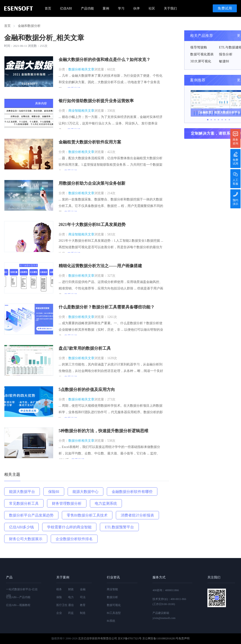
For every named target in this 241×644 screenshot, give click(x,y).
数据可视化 (114, 605)
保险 (59, 597)
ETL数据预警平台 (119, 527)
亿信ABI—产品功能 (18, 597)
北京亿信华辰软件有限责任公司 (98, 638)
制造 (83, 613)
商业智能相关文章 (81, 111)
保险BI (54, 492)
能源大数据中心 (86, 492)
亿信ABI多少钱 (22, 527)
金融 (83, 589)
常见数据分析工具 (24, 503)
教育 (83, 605)
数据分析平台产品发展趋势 (31, 515)
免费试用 (225, 8)
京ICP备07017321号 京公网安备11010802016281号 (148, 638)
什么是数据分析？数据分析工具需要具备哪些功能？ (107, 307)
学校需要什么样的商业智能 (69, 527)
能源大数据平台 (22, 492)
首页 (48, 8)
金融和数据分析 (29, 26)
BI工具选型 (114, 613)
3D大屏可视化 (201, 61)
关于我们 (170, 8)
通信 (71, 605)
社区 (152, 8)
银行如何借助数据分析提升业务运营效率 (96, 101)
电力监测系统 (106, 503)
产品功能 (87, 8)
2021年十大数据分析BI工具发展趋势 (92, 225)
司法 (83, 597)
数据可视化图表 (202, 54)
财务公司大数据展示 (26, 539)
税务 (59, 589)
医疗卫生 (62, 605)
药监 (71, 613)
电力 (71, 597)
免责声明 (184, 638)
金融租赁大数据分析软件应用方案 (90, 142)
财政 (71, 589)
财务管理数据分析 (67, 503)
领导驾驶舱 (199, 47)
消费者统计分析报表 (137, 515)
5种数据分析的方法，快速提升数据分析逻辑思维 (103, 431)
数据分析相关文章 (81, 69)
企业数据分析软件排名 (74, 539)
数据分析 (112, 597)
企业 (59, 613)
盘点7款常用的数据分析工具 (85, 348)
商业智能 (112, 589)
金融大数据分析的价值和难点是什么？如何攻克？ (105, 60)
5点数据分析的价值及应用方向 (87, 390)
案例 (106, 8)
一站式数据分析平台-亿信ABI (22, 592)
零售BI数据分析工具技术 (87, 515)
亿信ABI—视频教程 (18, 605)
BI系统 (111, 621)
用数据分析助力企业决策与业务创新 (92, 183)
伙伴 (136, 8)
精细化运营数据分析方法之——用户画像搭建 (100, 266)
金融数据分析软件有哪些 (132, 492)
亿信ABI (66, 8)
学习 (121, 8)
